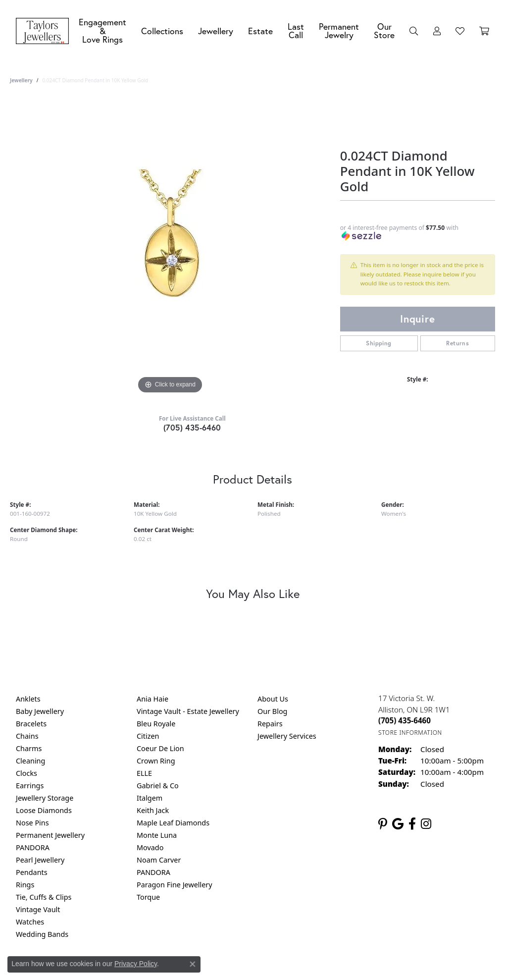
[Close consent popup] (193, 964)
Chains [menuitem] (27, 736)
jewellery (21, 80)
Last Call (296, 31)
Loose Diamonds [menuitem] (44, 810)
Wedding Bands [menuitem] (42, 934)
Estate (260, 31)
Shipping (379, 343)
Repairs (270, 724)
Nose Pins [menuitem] (32, 823)
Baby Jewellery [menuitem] (40, 711)
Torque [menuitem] (148, 897)
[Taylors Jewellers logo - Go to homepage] (45, 31)
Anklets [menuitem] (28, 699)
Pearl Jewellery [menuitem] (40, 860)
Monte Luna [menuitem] (157, 835)
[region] (170, 248)
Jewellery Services (287, 736)
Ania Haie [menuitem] (152, 699)
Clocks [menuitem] (26, 773)
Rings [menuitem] (25, 885)
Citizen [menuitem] (148, 736)
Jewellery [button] (216, 31)
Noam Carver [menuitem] (159, 860)
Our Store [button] (384, 31)
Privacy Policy (136, 964)
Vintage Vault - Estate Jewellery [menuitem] (188, 711)
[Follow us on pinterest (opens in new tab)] (383, 824)
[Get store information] (410, 733)
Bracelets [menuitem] (31, 724)
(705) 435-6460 (192, 427)
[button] (414, 31)
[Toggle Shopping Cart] (484, 31)
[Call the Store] (404, 720)
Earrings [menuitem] (30, 786)
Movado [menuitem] (150, 847)
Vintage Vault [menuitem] (38, 909)
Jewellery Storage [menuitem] (45, 798)
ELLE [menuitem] (144, 773)
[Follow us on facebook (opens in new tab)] (412, 824)
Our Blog (272, 711)
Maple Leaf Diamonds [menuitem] (173, 823)
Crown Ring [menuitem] (156, 761)
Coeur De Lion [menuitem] (160, 748)
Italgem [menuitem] (150, 798)
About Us (273, 699)
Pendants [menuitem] (32, 872)
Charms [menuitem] (29, 748)
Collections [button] (162, 31)
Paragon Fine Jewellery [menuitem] (175, 885)
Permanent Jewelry (339, 31)
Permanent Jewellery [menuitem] (50, 835)
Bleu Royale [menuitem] (156, 724)
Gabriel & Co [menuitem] (158, 786)
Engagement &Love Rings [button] (102, 31)
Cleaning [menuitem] (30, 761)
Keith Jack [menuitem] (153, 810)
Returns (457, 343)
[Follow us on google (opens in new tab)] (398, 824)
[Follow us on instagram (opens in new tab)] (426, 824)
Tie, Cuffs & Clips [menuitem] (44, 897)
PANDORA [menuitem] (33, 847)
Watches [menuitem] (30, 922)
